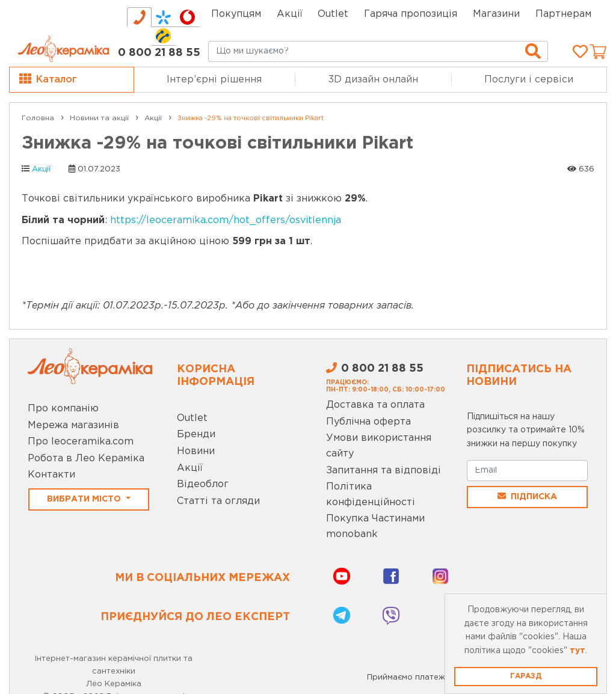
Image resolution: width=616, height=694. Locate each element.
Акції (290, 14)
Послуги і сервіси (529, 80)
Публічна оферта (368, 422)
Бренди (196, 435)
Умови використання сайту (379, 446)
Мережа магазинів (73, 425)
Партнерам (563, 14)
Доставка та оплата (375, 405)
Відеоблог (203, 484)
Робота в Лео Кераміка (86, 459)
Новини (196, 451)
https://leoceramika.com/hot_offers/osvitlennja (226, 220)
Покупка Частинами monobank (375, 527)
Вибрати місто (85, 499)
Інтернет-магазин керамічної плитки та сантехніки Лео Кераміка (114, 671)
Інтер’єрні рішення (214, 80)
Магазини (496, 14)
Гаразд (526, 676)
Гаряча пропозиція (411, 14)
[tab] (139, 17)
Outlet (192, 418)
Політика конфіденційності (371, 495)
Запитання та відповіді (383, 471)
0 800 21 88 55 (159, 53)
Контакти (51, 475)
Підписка (527, 496)
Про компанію (63, 409)
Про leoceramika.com (81, 442)
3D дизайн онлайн (373, 80)
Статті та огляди (218, 501)
